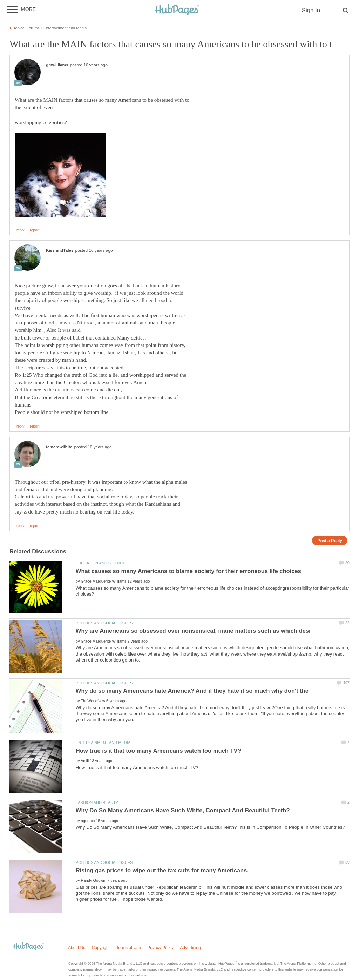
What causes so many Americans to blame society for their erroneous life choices (188, 571)
